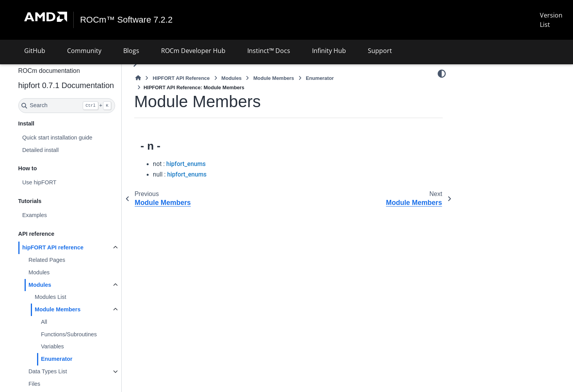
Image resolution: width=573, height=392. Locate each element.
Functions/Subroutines (69, 334)
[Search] (67, 106)
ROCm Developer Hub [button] (193, 51)
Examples (35, 215)
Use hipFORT (39, 182)
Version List (551, 20)
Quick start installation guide (57, 138)
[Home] (138, 78)
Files (34, 384)
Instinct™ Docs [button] (269, 51)
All (44, 322)
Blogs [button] (131, 51)
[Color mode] (442, 74)
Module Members (58, 309)
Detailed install (41, 150)
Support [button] (380, 51)
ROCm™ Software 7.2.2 (126, 20)
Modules (39, 272)
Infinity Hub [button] (329, 51)
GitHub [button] (35, 51)
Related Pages (47, 260)
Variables (52, 346)
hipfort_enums (186, 164)
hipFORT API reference (53, 247)
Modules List (51, 297)
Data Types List (48, 371)
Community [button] (84, 51)
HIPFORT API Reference (181, 78)
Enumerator (57, 359)
